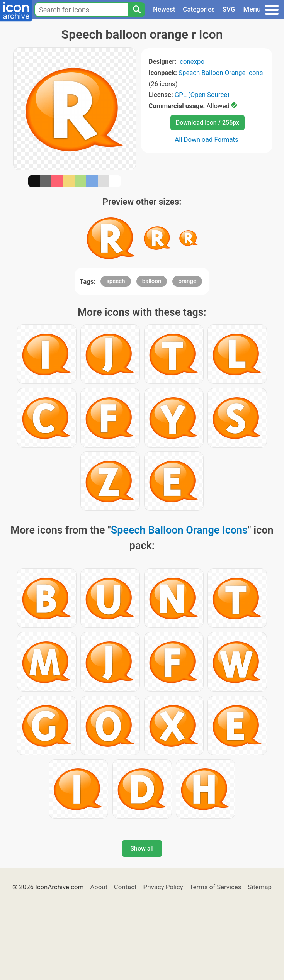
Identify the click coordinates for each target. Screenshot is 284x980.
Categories (199, 9)
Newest (164, 9)
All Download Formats (207, 139)
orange (187, 281)
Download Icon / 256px (207, 123)
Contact (125, 887)
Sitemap (260, 887)
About (99, 887)
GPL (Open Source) (202, 95)
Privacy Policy (163, 887)
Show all (142, 849)
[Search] (136, 10)
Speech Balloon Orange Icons (221, 73)
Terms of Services (215, 887)
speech (116, 281)
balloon (152, 281)
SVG (229, 9)
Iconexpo (191, 61)
